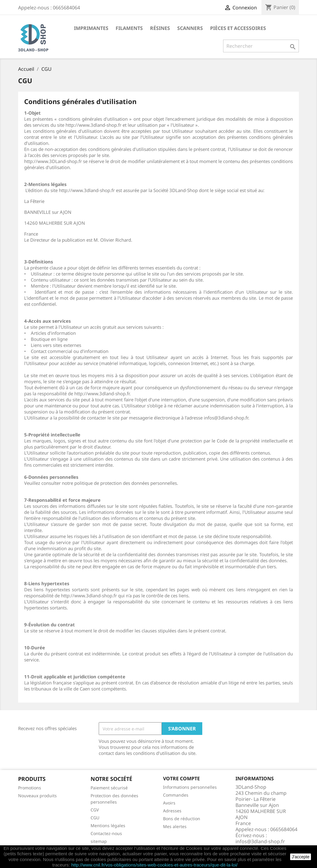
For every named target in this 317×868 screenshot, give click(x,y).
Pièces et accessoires (238, 28)
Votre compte (181, 778)
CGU (95, 818)
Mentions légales (108, 826)
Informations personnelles (190, 787)
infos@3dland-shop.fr (260, 841)
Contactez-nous (106, 833)
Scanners (190, 28)
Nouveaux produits (37, 796)
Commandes (176, 795)
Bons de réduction (182, 819)
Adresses (172, 811)
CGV (95, 810)
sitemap (99, 841)
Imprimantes (91, 28)
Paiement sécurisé (109, 788)
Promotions (30, 788)
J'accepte (301, 857)
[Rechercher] (261, 46)
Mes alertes (175, 826)
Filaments (129, 28)
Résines (160, 28)
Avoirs (169, 803)
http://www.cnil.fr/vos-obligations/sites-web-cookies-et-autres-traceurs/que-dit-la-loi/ (154, 865)
